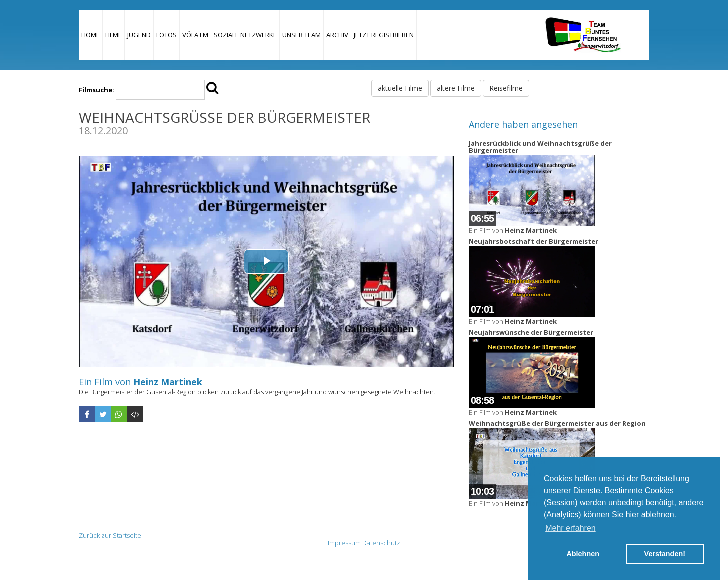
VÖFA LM (195, 35)
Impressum (344, 543)
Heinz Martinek (168, 382)
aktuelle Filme (400, 88)
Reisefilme (506, 88)
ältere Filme (456, 88)
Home (91, 35)
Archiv (337, 35)
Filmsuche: (97, 90)
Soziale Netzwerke (245, 35)
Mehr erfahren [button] (571, 528)
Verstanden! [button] (665, 554)
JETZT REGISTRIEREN (384, 35)
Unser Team (302, 35)
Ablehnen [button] (583, 554)
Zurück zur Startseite (110, 535)
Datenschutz (381, 543)
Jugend (139, 35)
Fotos (167, 35)
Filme (114, 35)
